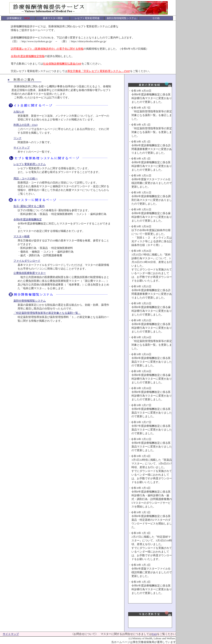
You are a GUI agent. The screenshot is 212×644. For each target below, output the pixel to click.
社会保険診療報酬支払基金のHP (62, 64)
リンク (17, 138)
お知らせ (19, 112)
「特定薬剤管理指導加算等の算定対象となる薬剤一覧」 (47, 313)
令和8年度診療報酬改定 (28, 219)
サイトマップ (22, 148)
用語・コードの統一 (26, 178)
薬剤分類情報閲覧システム (30, 301)
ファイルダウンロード (27, 261)
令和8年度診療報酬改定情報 (28, 56)
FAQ (154, 634)
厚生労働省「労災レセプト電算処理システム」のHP (99, 71)
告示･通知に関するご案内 (29, 206)
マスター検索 (22, 236)
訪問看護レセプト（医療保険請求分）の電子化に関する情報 (47, 49)
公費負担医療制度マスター (30, 273)
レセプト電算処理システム (30, 164)
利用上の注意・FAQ (25, 125)
